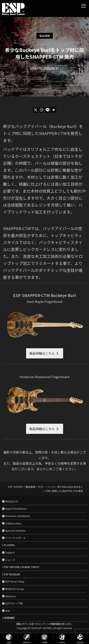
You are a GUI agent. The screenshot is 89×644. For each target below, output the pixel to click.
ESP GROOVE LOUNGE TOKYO (22, 567)
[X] (36, 110)
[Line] (48, 110)
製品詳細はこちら (42, 353)
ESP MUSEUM (12, 574)
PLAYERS (9, 545)
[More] (54, 110)
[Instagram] (42, 110)
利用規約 (9, 618)
